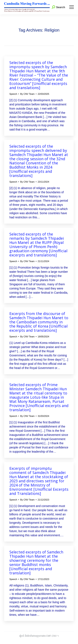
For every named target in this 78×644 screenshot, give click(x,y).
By (27, 94)
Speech (13, 94)
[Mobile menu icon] (72, 7)
